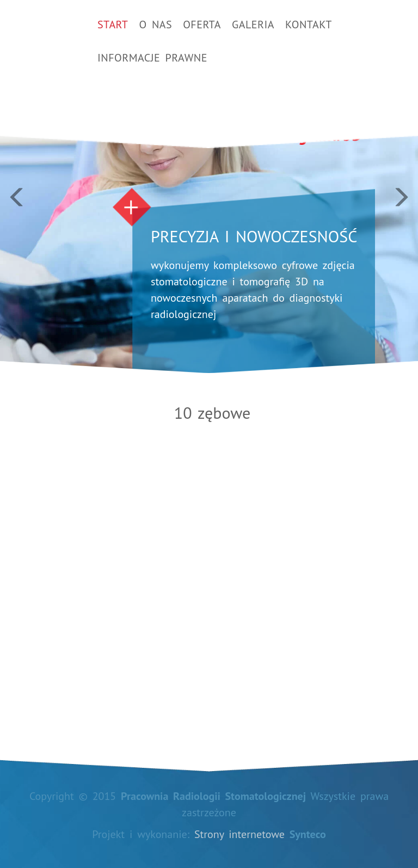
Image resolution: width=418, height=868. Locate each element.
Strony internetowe (239, 834)
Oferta (202, 25)
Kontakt (309, 25)
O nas (155, 25)
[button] (31, 187)
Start (113, 25)
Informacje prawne (152, 58)
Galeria (253, 25)
